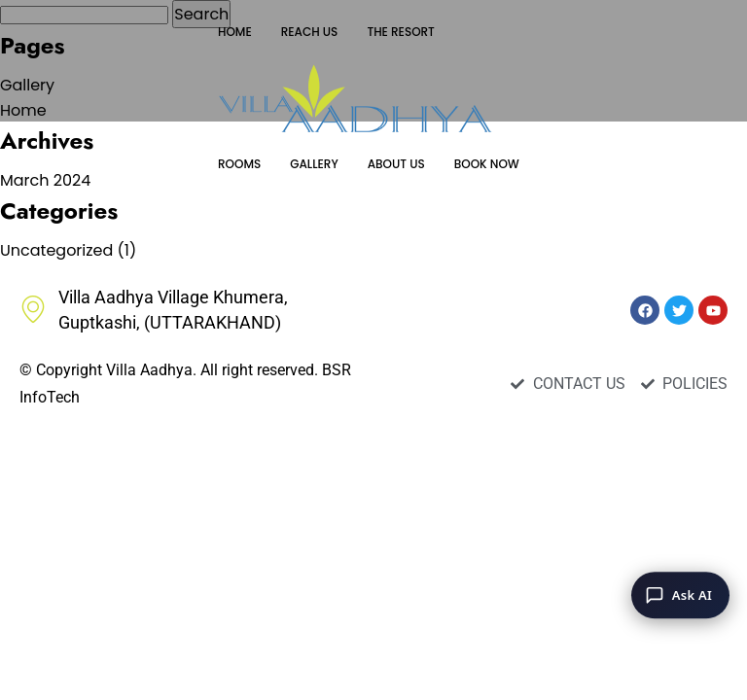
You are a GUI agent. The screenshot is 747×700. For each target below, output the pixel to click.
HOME (235, 32)
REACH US (310, 32)
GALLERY (314, 164)
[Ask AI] (680, 595)
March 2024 (45, 180)
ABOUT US (396, 164)
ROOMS (239, 164)
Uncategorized (56, 250)
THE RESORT (401, 32)
